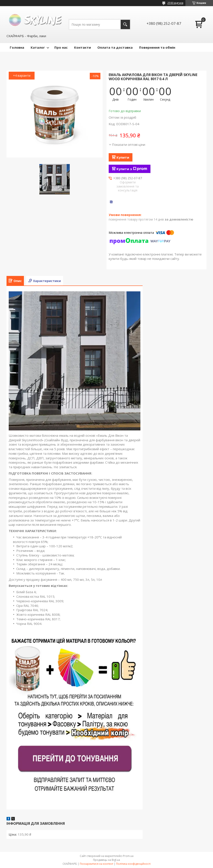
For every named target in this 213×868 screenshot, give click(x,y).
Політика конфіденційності (133, 864)
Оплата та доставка (115, 47)
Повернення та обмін (157, 47)
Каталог (38, 47)
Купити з (132, 169)
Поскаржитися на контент (97, 864)
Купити (123, 157)
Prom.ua (128, 856)
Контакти (82, 47)
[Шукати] (125, 24)
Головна (17, 47)
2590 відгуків (175, 3)
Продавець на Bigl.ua (106, 860)
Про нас (61, 47)
